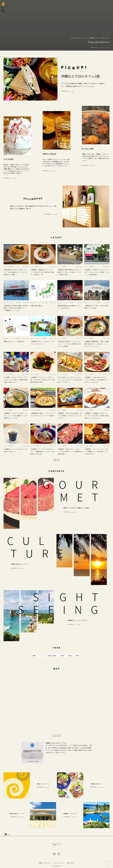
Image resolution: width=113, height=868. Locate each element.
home (6, 834)
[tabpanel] (56, 25)
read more (64, 91)
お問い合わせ (71, 863)
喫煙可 (78, 656)
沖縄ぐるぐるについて (45, 863)
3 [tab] (56, 52)
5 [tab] (60, 52)
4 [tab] (58, 52)
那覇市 (34, 656)
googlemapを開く (57, 736)
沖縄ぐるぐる (56, 845)
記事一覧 (56, 460)
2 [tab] (55, 52)
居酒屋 (70, 656)
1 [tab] (53, 52)
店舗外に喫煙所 (52, 656)
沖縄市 (62, 656)
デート (42, 656)
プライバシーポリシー (59, 863)
